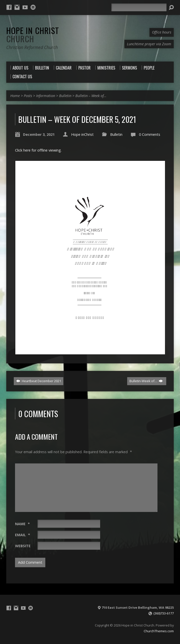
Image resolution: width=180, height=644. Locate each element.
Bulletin (65, 96)
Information (46, 96)
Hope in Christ (33, 34)
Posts (28, 96)
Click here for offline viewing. (38, 150)
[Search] (139, 7)
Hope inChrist (82, 134)
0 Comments (150, 134)
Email (23, 535)
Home (15, 96)
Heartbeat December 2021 (39, 381)
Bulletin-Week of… (146, 381)
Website (23, 546)
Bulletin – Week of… (91, 96)
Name (22, 524)
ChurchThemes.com (159, 631)
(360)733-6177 (164, 613)
